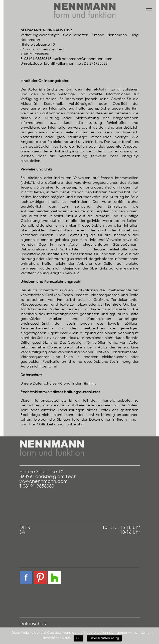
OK (78, 638)
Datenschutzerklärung (104, 638)
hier (92, 383)
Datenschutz (33, 624)
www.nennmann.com (44, 481)
